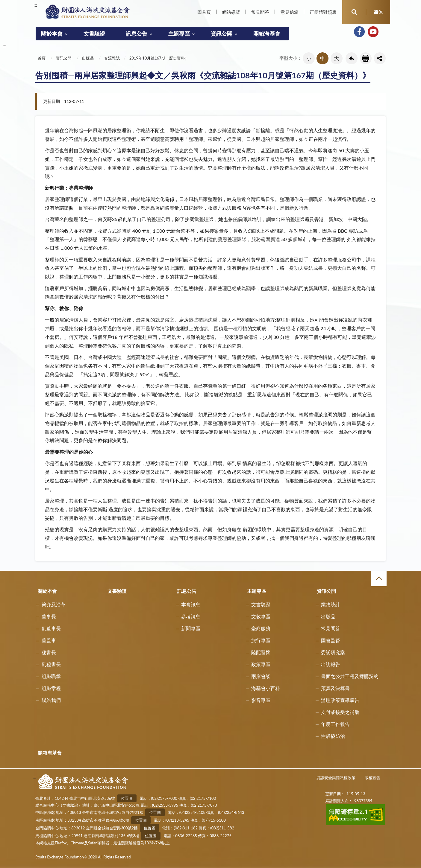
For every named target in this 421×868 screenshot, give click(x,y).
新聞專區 (191, 628)
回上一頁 (352, 58)
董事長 (49, 616)
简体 (378, 12)
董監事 (49, 640)
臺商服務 (261, 628)
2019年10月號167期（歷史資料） (159, 58)
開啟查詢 (354, 12)
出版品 (88, 58)
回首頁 (204, 12)
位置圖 (127, 798)
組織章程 (51, 688)
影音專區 (261, 700)
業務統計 (331, 604)
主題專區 (179, 33)
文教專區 (261, 616)
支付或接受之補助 (340, 712)
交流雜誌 (112, 58)
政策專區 (261, 664)
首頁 (42, 58)
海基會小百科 (266, 688)
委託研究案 (333, 652)
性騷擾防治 (333, 736)
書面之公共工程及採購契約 (350, 676)
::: (35, 5)
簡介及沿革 (54, 604)
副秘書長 (51, 664)
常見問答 (260, 12)
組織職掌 (51, 676)
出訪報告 (331, 664)
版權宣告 (372, 778)
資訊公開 (222, 33)
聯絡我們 (51, 700)
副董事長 (51, 628)
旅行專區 (261, 640)
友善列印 (366, 58)
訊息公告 (137, 33)
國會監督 (331, 640)
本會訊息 (191, 604)
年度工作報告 (335, 724)
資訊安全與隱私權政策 (336, 778)
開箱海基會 (267, 33)
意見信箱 (290, 12)
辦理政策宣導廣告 (340, 700)
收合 (379, 578)
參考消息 (191, 616)
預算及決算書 (335, 688)
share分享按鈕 (380, 58)
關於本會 (52, 33)
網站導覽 (231, 12)
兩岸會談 (261, 676)
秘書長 (49, 652)
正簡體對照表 (323, 12)
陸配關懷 (261, 652)
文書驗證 (94, 33)
